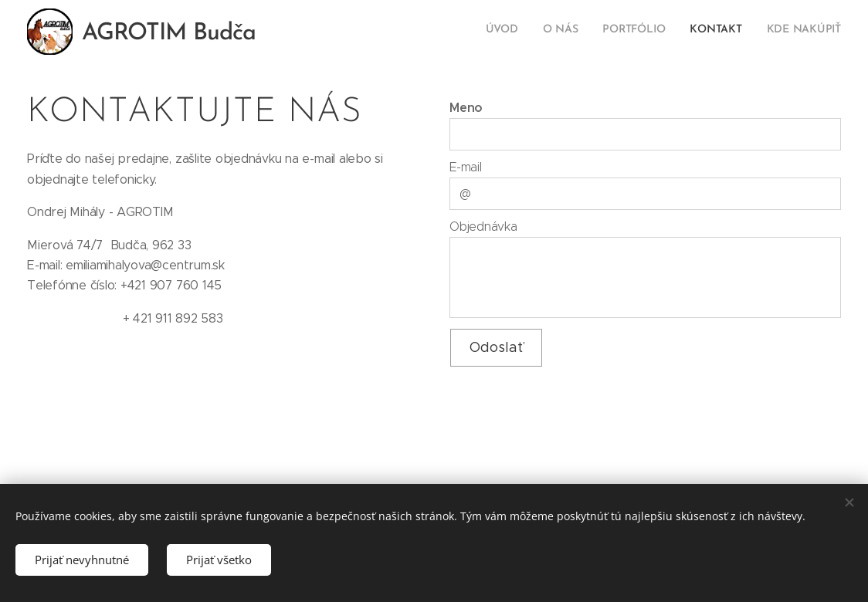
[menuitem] (746, 32)
